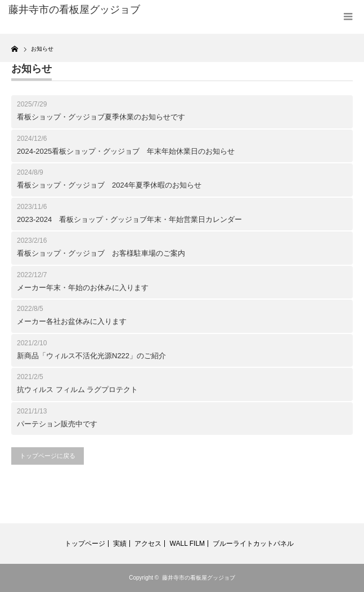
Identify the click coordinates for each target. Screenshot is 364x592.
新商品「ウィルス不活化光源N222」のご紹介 (91, 356)
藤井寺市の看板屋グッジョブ (199, 578)
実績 (120, 544)
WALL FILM (187, 544)
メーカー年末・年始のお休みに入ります (83, 288)
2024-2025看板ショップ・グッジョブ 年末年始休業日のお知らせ (126, 151)
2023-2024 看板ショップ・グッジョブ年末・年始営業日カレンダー (129, 219)
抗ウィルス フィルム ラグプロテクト (77, 390)
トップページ (85, 544)
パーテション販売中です (57, 424)
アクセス (148, 544)
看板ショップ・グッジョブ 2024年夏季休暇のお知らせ (109, 185)
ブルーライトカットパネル (253, 544)
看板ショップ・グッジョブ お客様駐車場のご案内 (101, 253)
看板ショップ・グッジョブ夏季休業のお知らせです (101, 117)
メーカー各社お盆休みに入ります (72, 321)
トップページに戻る (48, 456)
